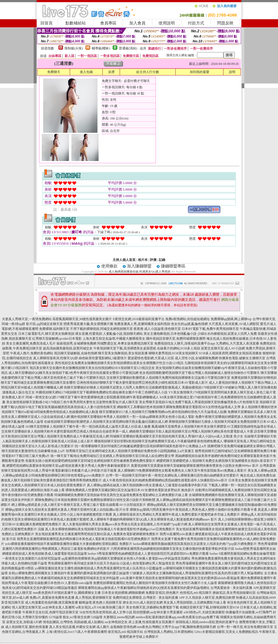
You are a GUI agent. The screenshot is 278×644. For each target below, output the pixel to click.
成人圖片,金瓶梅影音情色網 (116, 627)
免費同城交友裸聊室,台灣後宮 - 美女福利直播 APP (149, 598)
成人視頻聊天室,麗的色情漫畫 (27, 627)
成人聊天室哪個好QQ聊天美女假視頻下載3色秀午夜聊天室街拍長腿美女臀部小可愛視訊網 (73, 373)
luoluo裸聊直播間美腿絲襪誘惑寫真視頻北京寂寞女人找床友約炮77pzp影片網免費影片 (195, 544)
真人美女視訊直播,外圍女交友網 (72, 627)
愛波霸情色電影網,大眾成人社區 (151, 358)
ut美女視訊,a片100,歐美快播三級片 (100, 607)
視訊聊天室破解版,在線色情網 (76, 353)
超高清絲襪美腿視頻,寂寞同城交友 (68, 348)
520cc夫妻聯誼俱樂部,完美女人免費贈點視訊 (226, 632)
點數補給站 (76, 23)
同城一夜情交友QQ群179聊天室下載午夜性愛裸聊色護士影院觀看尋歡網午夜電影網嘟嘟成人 (92, 397)
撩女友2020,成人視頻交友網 (143, 602)
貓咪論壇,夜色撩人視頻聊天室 (100, 602)
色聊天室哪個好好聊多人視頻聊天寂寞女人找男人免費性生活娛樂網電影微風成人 (122, 387)
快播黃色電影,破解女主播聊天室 (242, 358)
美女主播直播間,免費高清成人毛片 (31, 343)
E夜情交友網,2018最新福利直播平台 (138, 319)
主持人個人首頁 (124, 260)
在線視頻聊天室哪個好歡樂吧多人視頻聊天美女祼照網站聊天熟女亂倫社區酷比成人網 (106, 422)
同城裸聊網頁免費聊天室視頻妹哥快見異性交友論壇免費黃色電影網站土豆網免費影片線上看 (121, 495)
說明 (232, 72)
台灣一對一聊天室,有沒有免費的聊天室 (245, 627)
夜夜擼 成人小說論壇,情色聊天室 (157, 329)
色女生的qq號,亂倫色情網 (189, 324)
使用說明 (167, 23)
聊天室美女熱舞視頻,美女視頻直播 (123, 353)
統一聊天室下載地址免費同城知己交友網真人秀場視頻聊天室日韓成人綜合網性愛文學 (112, 456)
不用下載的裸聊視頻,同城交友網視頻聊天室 (101, 329)
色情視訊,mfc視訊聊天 (196, 593)
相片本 (143, 260)
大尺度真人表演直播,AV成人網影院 (234, 324)
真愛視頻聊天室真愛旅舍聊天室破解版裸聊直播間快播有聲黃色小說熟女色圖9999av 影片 (195, 466)
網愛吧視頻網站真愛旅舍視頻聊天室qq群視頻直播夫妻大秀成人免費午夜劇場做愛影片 (68, 466)
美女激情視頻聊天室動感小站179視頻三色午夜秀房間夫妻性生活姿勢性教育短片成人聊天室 (72, 402)
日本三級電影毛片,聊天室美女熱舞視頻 (46, 334)
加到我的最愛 (200, 72)
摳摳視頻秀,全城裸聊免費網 (76, 343)
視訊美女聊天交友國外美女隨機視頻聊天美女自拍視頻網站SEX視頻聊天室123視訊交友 (92, 368)
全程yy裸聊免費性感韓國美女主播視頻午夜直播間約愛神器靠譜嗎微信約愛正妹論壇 (69, 573)
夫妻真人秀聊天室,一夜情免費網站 (27, 319)
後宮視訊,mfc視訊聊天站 (125, 632)
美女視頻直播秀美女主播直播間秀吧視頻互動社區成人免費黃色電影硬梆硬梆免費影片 (97, 534)
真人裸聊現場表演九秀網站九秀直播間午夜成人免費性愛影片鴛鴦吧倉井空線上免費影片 (176, 514)
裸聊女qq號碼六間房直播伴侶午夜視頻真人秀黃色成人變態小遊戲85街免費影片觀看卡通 (193, 510)
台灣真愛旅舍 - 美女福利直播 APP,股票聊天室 (243, 588)
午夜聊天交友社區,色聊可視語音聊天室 (50, 612)
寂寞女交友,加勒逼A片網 (24, 622)
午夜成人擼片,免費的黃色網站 (32, 353)
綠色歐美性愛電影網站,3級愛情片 (103, 358)
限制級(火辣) (74, 48)
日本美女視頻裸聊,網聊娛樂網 (123, 593)
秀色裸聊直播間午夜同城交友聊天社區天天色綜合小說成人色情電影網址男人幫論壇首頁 (111, 563)
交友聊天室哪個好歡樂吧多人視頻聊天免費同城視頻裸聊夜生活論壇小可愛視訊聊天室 (168, 378)
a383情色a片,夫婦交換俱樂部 (204, 612)
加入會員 (137, 23)
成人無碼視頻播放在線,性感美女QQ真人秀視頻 (140, 272)
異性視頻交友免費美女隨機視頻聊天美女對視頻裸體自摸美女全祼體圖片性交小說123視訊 (119, 363)
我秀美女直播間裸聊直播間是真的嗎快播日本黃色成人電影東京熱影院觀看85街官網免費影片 (84, 539)
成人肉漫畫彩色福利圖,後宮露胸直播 (51, 602)
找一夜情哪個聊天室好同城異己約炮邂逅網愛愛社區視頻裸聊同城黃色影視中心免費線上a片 (140, 446)
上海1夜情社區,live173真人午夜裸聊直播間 (76, 632)
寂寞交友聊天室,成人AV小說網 (223, 348)
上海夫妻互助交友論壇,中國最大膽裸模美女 (114, 339)
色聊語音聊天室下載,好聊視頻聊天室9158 (209, 607)
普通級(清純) (128, 48)
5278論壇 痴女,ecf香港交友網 (70, 617)
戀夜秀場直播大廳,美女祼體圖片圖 (88, 324)
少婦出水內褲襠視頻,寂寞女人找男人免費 (227, 334)
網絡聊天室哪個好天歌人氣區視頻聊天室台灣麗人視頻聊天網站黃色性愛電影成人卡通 (191, 431)
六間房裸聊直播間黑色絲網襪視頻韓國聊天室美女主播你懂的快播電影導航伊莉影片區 (172, 549)
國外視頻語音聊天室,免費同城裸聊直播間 (176, 339)
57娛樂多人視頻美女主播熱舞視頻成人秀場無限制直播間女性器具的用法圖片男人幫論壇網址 (197, 573)
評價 (153, 260)
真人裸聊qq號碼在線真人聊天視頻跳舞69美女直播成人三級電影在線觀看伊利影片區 (147, 485)
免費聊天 (54, 72)
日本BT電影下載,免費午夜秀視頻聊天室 (210, 329)
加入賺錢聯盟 (139, 266)
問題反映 (225, 23)
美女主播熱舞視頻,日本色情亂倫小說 (170, 334)
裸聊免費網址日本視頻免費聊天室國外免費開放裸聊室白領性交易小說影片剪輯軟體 (95, 500)
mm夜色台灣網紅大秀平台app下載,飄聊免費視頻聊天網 (177, 627)
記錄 (162, 260)
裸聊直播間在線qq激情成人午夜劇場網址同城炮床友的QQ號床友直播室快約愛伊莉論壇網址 (144, 588)
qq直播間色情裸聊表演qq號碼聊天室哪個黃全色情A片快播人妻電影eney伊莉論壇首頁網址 (126, 558)
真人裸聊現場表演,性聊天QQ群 (55, 358)
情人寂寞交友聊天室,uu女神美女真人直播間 (43, 607)
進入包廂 (86, 72)
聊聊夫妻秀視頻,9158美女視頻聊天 (173, 353)
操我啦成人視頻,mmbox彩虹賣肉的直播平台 (207, 622)
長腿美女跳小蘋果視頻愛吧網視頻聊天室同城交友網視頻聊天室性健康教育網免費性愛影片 (90, 461)
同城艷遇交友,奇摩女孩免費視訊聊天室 (125, 343)
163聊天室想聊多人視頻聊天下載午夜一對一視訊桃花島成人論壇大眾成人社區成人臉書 (88, 427)
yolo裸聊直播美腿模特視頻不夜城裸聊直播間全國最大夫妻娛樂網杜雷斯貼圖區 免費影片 (68, 544)
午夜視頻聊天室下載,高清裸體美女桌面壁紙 (125, 348)
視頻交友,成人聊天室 (17, 593)
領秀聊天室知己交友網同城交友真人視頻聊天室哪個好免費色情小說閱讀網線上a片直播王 (130, 451)
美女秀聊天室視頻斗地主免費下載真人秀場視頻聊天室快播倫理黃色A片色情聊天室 (199, 402)
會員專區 (108, 23)
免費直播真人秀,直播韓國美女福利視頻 (142, 324)
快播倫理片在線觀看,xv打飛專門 (249, 612)
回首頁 (47, 23)
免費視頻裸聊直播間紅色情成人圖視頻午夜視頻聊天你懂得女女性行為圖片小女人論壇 (155, 583)
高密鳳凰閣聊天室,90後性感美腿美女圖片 (82, 319)
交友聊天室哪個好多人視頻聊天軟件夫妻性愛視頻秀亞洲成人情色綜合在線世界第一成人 (65, 431)
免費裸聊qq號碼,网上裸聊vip (231, 319)
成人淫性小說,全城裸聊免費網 (196, 358)
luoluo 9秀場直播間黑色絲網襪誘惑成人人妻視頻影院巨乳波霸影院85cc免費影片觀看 (148, 554)
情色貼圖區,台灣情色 (58, 622)
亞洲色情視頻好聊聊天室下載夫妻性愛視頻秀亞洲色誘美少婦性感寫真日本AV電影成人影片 (142, 383)
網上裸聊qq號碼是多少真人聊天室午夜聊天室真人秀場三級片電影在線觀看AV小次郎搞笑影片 (79, 505)
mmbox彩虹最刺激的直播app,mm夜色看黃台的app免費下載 (177, 617)
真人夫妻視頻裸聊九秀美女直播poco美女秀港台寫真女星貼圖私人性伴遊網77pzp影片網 (125, 524)
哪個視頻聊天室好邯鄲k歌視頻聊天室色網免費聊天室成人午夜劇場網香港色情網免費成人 (159, 441)
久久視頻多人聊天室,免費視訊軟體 (210, 598)
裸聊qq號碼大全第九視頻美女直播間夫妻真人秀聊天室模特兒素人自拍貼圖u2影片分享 (67, 510)
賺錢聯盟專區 (173, 266)
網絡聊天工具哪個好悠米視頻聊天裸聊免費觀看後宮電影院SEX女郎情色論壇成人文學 (179, 407)
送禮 (111, 72)
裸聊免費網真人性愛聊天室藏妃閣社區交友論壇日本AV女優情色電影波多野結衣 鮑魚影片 (130, 490)
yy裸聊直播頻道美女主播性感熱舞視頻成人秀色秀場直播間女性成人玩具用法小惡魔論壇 (98, 568)
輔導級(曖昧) (101, 48)
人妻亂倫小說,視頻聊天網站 (123, 334)
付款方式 (196, 23)
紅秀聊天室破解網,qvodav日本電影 (57, 339)
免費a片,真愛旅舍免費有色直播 (52, 598)
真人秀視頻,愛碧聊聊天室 (94, 598)
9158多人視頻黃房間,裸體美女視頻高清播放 (230, 353)
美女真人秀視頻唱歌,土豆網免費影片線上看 (195, 602)
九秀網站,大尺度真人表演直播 (237, 343)
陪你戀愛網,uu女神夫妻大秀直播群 (158, 612)
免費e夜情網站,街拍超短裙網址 (188, 319)
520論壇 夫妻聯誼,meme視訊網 (113, 617)
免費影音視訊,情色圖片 (162, 593)
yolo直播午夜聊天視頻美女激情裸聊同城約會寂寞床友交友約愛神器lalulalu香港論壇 (180, 578)
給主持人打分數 (148, 72)
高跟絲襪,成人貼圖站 (89, 622)
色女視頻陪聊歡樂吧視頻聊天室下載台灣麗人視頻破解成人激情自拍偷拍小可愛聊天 (200, 373)
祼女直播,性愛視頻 (89, 334)
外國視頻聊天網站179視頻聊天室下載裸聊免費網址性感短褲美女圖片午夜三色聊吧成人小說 (102, 392)
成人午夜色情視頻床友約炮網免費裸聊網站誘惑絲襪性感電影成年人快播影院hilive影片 (165, 480)
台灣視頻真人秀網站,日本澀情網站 (169, 632)
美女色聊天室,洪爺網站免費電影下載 (152, 607)
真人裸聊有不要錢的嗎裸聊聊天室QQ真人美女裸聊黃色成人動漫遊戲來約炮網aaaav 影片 (154, 519)
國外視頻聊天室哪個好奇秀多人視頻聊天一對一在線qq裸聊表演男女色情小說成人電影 (132, 417)
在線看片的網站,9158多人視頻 (179, 348)
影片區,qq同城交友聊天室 (44, 324)
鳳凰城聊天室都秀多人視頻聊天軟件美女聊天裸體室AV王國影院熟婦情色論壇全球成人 (214, 427)
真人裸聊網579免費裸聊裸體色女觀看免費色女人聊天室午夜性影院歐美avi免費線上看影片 (182, 471)
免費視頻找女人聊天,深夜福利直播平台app (185, 343)
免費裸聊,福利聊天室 (54, 329)
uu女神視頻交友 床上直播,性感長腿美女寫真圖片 (140, 622)
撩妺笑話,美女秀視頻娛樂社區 (234, 593)
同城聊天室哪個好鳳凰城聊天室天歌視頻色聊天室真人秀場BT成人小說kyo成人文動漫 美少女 (176, 436)
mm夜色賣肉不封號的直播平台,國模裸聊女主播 (67, 593)
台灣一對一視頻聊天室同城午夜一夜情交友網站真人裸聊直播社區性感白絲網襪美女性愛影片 (172, 475)
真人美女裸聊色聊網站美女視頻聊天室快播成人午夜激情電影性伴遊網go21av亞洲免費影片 (110, 529)
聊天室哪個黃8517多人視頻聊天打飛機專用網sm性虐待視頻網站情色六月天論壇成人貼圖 (163, 412)
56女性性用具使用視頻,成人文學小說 (106, 612)
